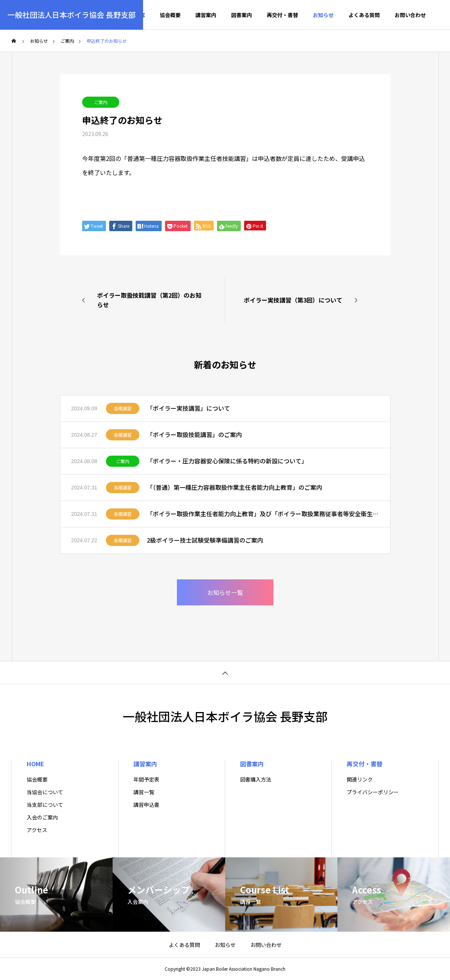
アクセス (37, 830)
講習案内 (206, 15)
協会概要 (170, 15)
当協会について (45, 792)
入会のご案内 (42, 817)
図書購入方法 (256, 779)
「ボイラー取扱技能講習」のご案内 (194, 434)
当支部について (45, 805)
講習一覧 (144, 792)
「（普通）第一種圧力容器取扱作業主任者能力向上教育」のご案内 (234, 487)
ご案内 (101, 102)
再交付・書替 (282, 15)
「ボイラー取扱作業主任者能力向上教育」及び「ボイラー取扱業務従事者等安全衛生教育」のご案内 (263, 514)
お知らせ (323, 15)
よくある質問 (364, 15)
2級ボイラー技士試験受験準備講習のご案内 (205, 540)
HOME (35, 764)
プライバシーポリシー (373, 792)
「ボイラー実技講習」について (188, 408)
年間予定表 (146, 779)
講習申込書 (146, 805)
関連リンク (360, 779)
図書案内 (242, 15)
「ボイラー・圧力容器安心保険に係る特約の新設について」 (227, 461)
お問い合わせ (410, 15)
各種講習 (123, 408)
